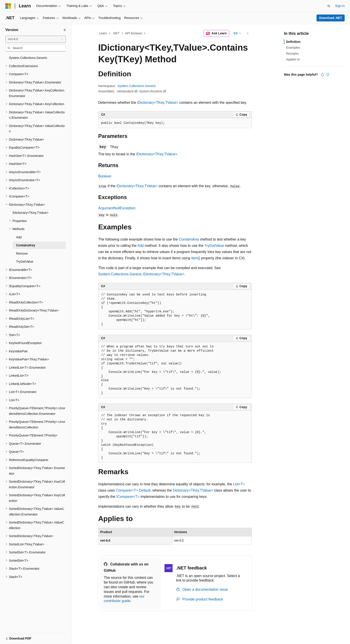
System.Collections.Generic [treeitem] (28, 58)
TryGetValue (214, 246)
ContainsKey (189, 239)
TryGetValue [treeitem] (25, 262)
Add (140, 246)
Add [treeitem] (19, 237)
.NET (116, 33)
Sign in (340, 6)
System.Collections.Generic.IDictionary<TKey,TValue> (141, 274)
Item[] (196, 258)
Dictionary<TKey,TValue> (193, 490)
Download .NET (331, 18)
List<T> (239, 484)
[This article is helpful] (322, 75)
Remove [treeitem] (22, 253)
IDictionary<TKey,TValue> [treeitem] (30, 213)
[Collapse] (65, 30)
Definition (293, 42)
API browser (133, 33)
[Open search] (329, 6)
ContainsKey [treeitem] (26, 245)
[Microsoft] (8, 6)
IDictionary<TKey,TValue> (158, 103)
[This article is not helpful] (328, 75)
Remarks (292, 54)
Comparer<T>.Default (133, 490)
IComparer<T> (128, 497)
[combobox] (36, 39)
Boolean (105, 176)
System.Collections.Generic (137, 86)
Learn (103, 33)
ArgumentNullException (117, 208)
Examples (293, 48)
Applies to (293, 59)
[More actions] (248, 33)
